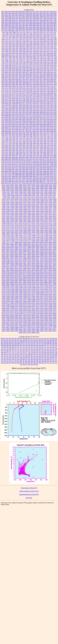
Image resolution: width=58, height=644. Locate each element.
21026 (12, 286)
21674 (29, 293)
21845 (21, 296)
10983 (29, 188)
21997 (42, 300)
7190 (13, 140)
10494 (50, 187)
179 (32, 352)
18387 (33, 247)
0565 (31, 20)
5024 (52, 77)
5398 (6, 109)
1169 (48, 36)
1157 (7, 36)
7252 (10, 142)
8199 (24, 164)
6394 (10, 124)
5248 (24, 100)
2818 (31, 72)
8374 (55, 168)
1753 (10, 58)
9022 (6, 176)
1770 (13, 60)
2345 (34, 69)
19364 (50, 261)
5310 (20, 103)
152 (16, 351)
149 (7, 351)
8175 (20, 162)
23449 (4, 324)
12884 (42, 232)
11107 (9, 197)
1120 (41, 32)
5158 (13, 91)
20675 (21, 282)
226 (45, 356)
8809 (17, 175)
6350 (55, 121)
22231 (46, 303)
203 (40, 354)
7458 (20, 145)
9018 (3, 176)
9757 (20, 183)
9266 (13, 178)
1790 (13, 62)
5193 (20, 95)
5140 (31, 90)
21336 (46, 287)
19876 (8, 268)
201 (34, 354)
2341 (20, 69)
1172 (3, 38)
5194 (24, 95)
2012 (31, 62)
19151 (12, 260)
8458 (38, 171)
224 (40, 356)
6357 (20, 123)
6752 (38, 128)
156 (26, 351)
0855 (38, 27)
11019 (16, 192)
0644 (55, 22)
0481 (52, 18)
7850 (13, 156)
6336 (38, 121)
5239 (48, 98)
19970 (29, 268)
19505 (46, 263)
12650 (42, 220)
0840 (13, 27)
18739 (4, 253)
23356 (16, 322)
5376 (3, 107)
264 (34, 359)
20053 (25, 270)
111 (18, 347)
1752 (6, 58)
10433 (8, 185)
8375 (3, 169)
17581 (42, 239)
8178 (27, 162)
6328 (24, 121)
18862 (29, 254)
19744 (21, 267)
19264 (50, 260)
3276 (34, 74)
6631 (20, 126)
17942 (4, 242)
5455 (27, 112)
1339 (20, 43)
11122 (45, 197)
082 (53, 344)
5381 (17, 107)
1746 (41, 57)
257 (16, 359)
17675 (8, 241)
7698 (17, 154)
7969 (45, 156)
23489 (38, 324)
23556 (25, 326)
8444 (24, 171)
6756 (52, 128)
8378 (6, 169)
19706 (4, 267)
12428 (25, 206)
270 (51, 359)
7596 (34, 149)
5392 (48, 107)
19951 (21, 268)
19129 (54, 258)
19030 (33, 256)
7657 (27, 152)
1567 (17, 50)
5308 (13, 103)
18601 (50, 249)
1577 (52, 50)
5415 (48, 109)
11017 (8, 192)
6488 (48, 124)
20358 (12, 277)
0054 (13, 15)
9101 (38, 176)
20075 (42, 270)
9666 (38, 182)
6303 (45, 119)
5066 (17, 83)
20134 (37, 272)
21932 (46, 298)
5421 (13, 110)
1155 (55, 34)
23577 (33, 326)
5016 (27, 77)
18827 (8, 254)
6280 (6, 119)
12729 (4, 225)
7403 (38, 143)
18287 (21, 246)
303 (26, 363)
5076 (48, 83)
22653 (29, 310)
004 (13, 338)
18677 (29, 251)
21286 (21, 287)
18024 (29, 242)
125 (56, 347)
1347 (45, 43)
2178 (38, 65)
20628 (50, 280)
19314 (16, 261)
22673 (38, 310)
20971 (50, 284)
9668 (41, 182)
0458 (34, 18)
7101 (48, 135)
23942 (12, 331)
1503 (17, 46)
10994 (16, 190)
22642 (25, 310)
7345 (48, 142)
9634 (52, 180)
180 (34, 352)
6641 (52, 126)
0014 (45, 12)
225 (42, 356)
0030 (27, 13)
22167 (54, 301)
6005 (38, 112)
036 (43, 340)
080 (48, 344)
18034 (38, 242)
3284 (6, 76)
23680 (16, 327)
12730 (8, 225)
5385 (27, 107)
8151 (31, 161)
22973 (29, 317)
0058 (27, 15)
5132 (3, 90)
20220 (42, 274)
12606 (21, 215)
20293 (33, 275)
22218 (38, 303)
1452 (48, 44)
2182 (52, 65)
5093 (52, 84)
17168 (46, 234)
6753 (41, 128)
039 (51, 340)
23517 (4, 326)
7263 (38, 142)
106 (5, 347)
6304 (48, 119)
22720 (12, 312)
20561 (33, 279)
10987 (46, 188)
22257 (16, 305)
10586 (16, 188)
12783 (38, 228)
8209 (55, 164)
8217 (27, 166)
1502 (13, 46)
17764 (25, 241)
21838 (8, 296)
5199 (41, 95)
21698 (42, 293)
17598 (46, 239)
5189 (6, 95)
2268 (24, 67)
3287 (17, 76)
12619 (21, 216)
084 (2, 345)
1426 (27, 44)
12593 (8, 215)
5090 (41, 84)
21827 (50, 294)
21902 (29, 298)
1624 (13, 53)
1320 (27, 41)
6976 (20, 133)
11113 (29, 197)
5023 (48, 77)
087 (10, 345)
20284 (29, 275)
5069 (27, 83)
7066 (34, 133)
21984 (29, 300)
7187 (3, 140)
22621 (16, 310)
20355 (8, 277)
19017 (25, 256)
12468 (25, 209)
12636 (38, 218)
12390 (21, 202)
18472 (12, 249)
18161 (46, 244)
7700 (24, 154)
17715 (16, 241)
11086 (42, 194)
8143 (13, 161)
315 (21, 365)
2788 (24, 71)
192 (10, 354)
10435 (16, 185)
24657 (25, 333)
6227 (27, 117)
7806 (45, 154)
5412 (38, 109)
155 (24, 351)
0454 (20, 18)
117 (34, 347)
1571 (31, 50)
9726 (48, 182)
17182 (55, 234)
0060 (34, 15)
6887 (55, 130)
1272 (13, 39)
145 (53, 349)
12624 (42, 216)
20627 (46, 280)
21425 (25, 289)
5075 (45, 83)
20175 (25, 274)
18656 (21, 251)
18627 (4, 251)
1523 (20, 48)
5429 (34, 110)
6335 (34, 121)
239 (24, 358)
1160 (17, 36)
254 (7, 359)
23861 (38, 329)
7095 (41, 135)
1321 (31, 41)
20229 (50, 274)
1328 (52, 41)
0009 (27, 12)
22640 (21, 310)
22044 (50, 300)
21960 (8, 300)
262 (29, 359)
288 (43, 361)
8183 (41, 162)
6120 (38, 116)
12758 (29, 227)
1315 (13, 41)
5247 (20, 100)
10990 (4, 190)
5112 (52, 86)
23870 (46, 329)
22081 (21, 301)
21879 (55, 296)
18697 (38, 251)
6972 (13, 133)
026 (16, 340)
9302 (52, 178)
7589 (20, 149)
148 (5, 351)
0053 (10, 15)
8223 (34, 166)
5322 (55, 103)
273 (2, 361)
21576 (8, 293)
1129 (17, 34)
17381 (12, 237)
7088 (27, 135)
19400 (8, 263)
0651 (20, 24)
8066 (45, 157)
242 (32, 358)
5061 (55, 81)
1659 (52, 53)
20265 (12, 275)
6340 (52, 121)
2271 (34, 67)
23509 (50, 324)
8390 (31, 169)
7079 (55, 133)
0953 (55, 29)
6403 (27, 124)
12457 (50, 208)
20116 (25, 272)
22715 (8, 312)
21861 (33, 296)
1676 (27, 55)
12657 (16, 221)
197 (24, 354)
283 (29, 361)
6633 (27, 126)
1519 (6, 48)
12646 (25, 220)
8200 (27, 164)
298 (13, 363)
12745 (42, 225)
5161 (24, 91)
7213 (27, 140)
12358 (12, 199)
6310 (13, 121)
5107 (38, 86)
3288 (20, 76)
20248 (8, 275)
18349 (8, 247)
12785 (46, 228)
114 (26, 347)
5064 (10, 83)
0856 (41, 27)
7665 (41, 152)
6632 (24, 126)
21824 (46, 294)
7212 (24, 140)
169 (5, 352)
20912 (16, 284)
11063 (54, 192)
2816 (24, 72)
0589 (13, 22)
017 (48, 338)
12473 (38, 209)
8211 (6, 166)
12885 (46, 232)
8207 (48, 164)
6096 (55, 114)
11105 (54, 195)
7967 (41, 156)
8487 (34, 173)
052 (29, 342)
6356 (17, 123)
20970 (46, 284)
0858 (48, 27)
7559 (27, 147)
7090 (34, 135)
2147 (48, 62)
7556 (17, 147)
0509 (10, 20)
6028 (34, 114)
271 (53, 359)
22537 (29, 308)
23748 (37, 327)
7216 (38, 140)
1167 (41, 36)
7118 (10, 136)
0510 (13, 20)
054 (34, 342)
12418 (50, 204)
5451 (17, 112)
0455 (24, 18)
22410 (16, 306)
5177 (24, 93)
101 (48, 345)
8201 (31, 164)
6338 (45, 121)
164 (48, 351)
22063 (8, 301)
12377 (29, 201)
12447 (8, 208)
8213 (13, 166)
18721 (46, 251)
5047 (13, 81)
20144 (4, 274)
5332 (34, 105)
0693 (48, 24)
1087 (45, 31)
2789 (27, 71)
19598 (16, 265)
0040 (52, 13)
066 (10, 344)
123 (50, 347)
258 (18, 359)
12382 (50, 201)
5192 (17, 95)
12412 (29, 204)
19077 (21, 258)
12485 (29, 211)
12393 (25, 202)
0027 (17, 13)
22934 (50, 315)
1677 (31, 55)
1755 (17, 58)
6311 (17, 121)
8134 (55, 159)
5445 (52, 110)
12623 (38, 216)
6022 (13, 114)
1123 (51, 32)
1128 (14, 34)
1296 (55, 39)
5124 (34, 88)
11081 (25, 194)
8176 (24, 162)
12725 (46, 223)
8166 (55, 161)
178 (29, 352)
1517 (55, 46)
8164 (48, 161)
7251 (6, 142)
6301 (38, 119)
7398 (31, 143)
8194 (10, 164)
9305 (6, 180)
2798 (55, 71)
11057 (42, 192)
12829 (12, 232)
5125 (38, 88)
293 (56, 361)
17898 (46, 241)
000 (2, 338)
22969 (16, 317)
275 (7, 361)
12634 (29, 218)
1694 (27, 57)
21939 (50, 298)
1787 (3, 62)
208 (53, 354)
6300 (34, 119)
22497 (8, 308)
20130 (29, 272)
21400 (16, 289)
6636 (34, 126)
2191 (17, 67)
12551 (33, 213)
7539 (45, 145)
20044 (20, 270)
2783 (6, 71)
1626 (20, 53)
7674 (3, 154)
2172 (20, 65)
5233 (27, 98)
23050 (12, 319)
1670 (10, 55)
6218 (55, 116)
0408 (41, 17)
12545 (21, 213)
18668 (25, 251)
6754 (45, 128)
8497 (41, 173)
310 (45, 363)
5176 (20, 93)
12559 (46, 213)
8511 (3, 175)
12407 (8, 204)
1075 (24, 31)
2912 (3, 74)
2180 (45, 65)
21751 (55, 293)
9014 (52, 175)
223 (37, 356)
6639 (45, 126)
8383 (20, 169)
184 (45, 352)
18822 (4, 254)
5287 (24, 102)
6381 (45, 123)
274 (5, 361)
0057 (24, 15)
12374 (21, 201)
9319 (31, 180)
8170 (6, 162)
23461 (16, 324)
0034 (41, 13)
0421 (55, 17)
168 (2, 352)
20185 (29, 274)
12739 (25, 225)
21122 (33, 286)
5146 (52, 90)
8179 (31, 162)
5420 (10, 110)
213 (10, 356)
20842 (4, 284)
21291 (25, 287)
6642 (55, 126)
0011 (34, 12)
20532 (12, 279)
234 (10, 358)
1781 (38, 60)
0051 (3, 15)
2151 (6, 64)
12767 (38, 227)
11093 (8, 195)
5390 (41, 107)
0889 (41, 29)
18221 (4, 246)
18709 (42, 251)
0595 (31, 22)
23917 (55, 329)
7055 (27, 133)
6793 (6, 130)
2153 (13, 64)
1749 (52, 57)
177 (26, 352)
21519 (38, 291)
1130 (20, 34)
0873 (55, 27)
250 (53, 358)
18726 (50, 251)
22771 (25, 313)
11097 (21, 195)
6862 (17, 130)
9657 (24, 182)
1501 (10, 46)
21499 (25, 291)
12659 (25, 221)
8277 (17, 168)
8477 (10, 173)
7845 (6, 156)
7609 (17, 150)
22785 (33, 313)
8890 (27, 175)
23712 (25, 327)
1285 (52, 39)
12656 (12, 221)
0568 (41, 20)
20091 (54, 270)
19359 (46, 261)
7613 (31, 150)
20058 (33, 270)
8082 (3, 159)
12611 (42, 215)
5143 (41, 90)
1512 (38, 46)
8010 (10, 157)
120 (42, 347)
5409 (27, 109)
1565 (10, 50)
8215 (20, 166)
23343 (12, 322)
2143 (34, 62)
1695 (31, 57)
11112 (25, 197)
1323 (38, 41)
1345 (38, 43)
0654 (27, 24)
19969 (25, 268)
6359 (27, 123)
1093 (10, 32)
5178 (27, 93)
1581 (10, 51)
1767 (3, 60)
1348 (48, 43)
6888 (3, 131)
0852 (27, 27)
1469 (55, 44)
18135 (42, 244)
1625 (17, 53)
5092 (48, 84)
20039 (8, 270)
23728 (29, 327)
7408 (45, 143)
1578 (55, 50)
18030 (33, 242)
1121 (44, 32)
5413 (41, 109)
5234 (31, 98)
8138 (3, 161)
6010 (45, 112)
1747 (45, 57)
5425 (27, 110)
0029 (24, 13)
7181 (38, 138)
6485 (41, 124)
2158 (31, 64)
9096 (31, 176)
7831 (52, 154)
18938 (4, 256)
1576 (48, 50)
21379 (8, 289)
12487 (33, 211)
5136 (17, 90)
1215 (48, 38)
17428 (33, 237)
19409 (16, 263)
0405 (31, 17)
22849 (16, 315)
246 (43, 358)
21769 (8, 294)
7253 (13, 142)
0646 (6, 24)
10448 (42, 185)
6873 (24, 130)
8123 (34, 159)
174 (18, 352)
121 (45, 347)
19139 (4, 260)
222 (34, 356)
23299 (50, 320)
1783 (45, 60)
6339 (48, 121)
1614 (38, 51)
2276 (52, 67)
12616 (8, 216)
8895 (31, 175)
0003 (10, 12)
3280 (48, 74)
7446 (17, 145)
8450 (31, 171)
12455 (42, 208)
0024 (10, 13)
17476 (8, 239)
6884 (48, 130)
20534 (16, 279)
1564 (6, 50)
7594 (27, 149)
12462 (16, 209)
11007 (46, 190)
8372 (52, 168)
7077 (48, 133)
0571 (52, 20)
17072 (21, 234)
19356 (42, 261)
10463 (16, 187)
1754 (13, 58)
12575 (55, 213)
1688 (10, 57)
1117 (31, 32)
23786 (4, 329)
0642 (48, 22)
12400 (42, 202)
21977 (25, 300)
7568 (41, 147)
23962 (29, 331)
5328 (20, 105)
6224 (17, 117)
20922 (25, 284)
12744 (38, 225)
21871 (42, 296)
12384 (4, 202)
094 (29, 345)
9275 (20, 178)
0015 (48, 12)
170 (7, 352)
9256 (52, 176)
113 (24, 347)
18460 (4, 249)
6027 (31, 114)
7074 (45, 133)
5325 (10, 105)
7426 (6, 145)
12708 (4, 223)
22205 (25, 303)
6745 (13, 128)
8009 (6, 157)
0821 (13, 25)
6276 (48, 117)
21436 (33, 289)
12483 (21, 211)
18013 (21, 242)
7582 (6, 149)
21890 (16, 298)
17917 (50, 241)
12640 (55, 218)
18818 (46, 253)
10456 (55, 185)
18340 (4, 247)
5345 (52, 105)
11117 (33, 197)
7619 (45, 150)
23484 (33, 324)
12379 (38, 201)
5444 (48, 110)
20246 (4, 275)
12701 (46, 221)
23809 (16, 329)
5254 (41, 100)
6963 (55, 131)
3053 (24, 74)
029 (24, 340)
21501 (29, 291)
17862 (38, 241)
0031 (31, 13)
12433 (42, 206)
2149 (55, 62)
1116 (27, 32)
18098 (25, 244)
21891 (21, 298)
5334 (41, 105)
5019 (38, 77)
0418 (45, 17)
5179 (31, 93)
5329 (24, 105)
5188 (3, 95)
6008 (41, 112)
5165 (38, 91)
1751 (3, 58)
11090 (50, 194)
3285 (10, 76)
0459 (38, 18)
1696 (34, 57)
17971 (8, 242)
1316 (17, 41)
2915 (13, 74)
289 (45, 361)
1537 (48, 48)
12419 (54, 204)
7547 (55, 145)
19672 (50, 265)
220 (29, 356)
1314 (10, 41)
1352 (6, 44)
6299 (31, 119)
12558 (42, 213)
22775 (29, 313)
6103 (20, 116)
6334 (31, 121)
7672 (55, 152)
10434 (12, 185)
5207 (52, 95)
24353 (46, 331)
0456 (27, 18)
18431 (50, 247)
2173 (24, 65)
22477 (46, 306)
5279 (55, 100)
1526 (31, 48)
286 (37, 361)
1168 (44, 36)
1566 (13, 50)
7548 (3, 147)
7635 (3, 152)
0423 (6, 18)
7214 (31, 140)
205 (45, 354)
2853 (45, 72)
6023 (17, 114)
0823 (20, 25)
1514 (45, 46)
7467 (24, 145)
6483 (34, 124)
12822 (38, 230)
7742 (31, 154)
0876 (10, 29)
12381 (46, 201)
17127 (33, 234)
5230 (17, 98)
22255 (12, 305)
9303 (55, 178)
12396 (33, 202)
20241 (55, 274)
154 (21, 351)
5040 (52, 79)
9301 (48, 178)
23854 (33, 329)
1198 (20, 38)
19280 (54, 260)
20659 (12, 282)
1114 (21, 32)
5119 (17, 88)
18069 (4, 244)
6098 (7, 116)
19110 (42, 258)
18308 (38, 246)
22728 (29, 312)
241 (29, 358)
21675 (33, 293)
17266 (16, 235)
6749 (27, 128)
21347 (50, 287)
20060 (37, 270)
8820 (20, 175)
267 (43, 359)
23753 (46, 327)
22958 (12, 317)
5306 (6, 103)
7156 (55, 136)
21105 (25, 286)
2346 (38, 69)
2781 (55, 69)
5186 (52, 93)
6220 (6, 117)
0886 (31, 29)
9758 (23, 183)
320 (34, 365)
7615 (38, 150)
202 (37, 354)
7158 (6, 138)
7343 (45, 142)
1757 (24, 58)
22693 (50, 310)
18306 (33, 246)
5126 (41, 88)
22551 (33, 308)
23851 (25, 329)
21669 (25, 293)
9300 (45, 178)
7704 (27, 154)
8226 (38, 166)
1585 (24, 51)
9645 (6, 182)
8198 (20, 164)
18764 (21, 253)
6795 (13, 130)
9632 (48, 180)
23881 (50, 329)
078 (43, 344)
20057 (29, 270)
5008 (55, 76)
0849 (20, 27)
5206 (48, 95)
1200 (27, 38)
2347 (41, 69)
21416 (21, 289)
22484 (50, 306)
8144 (17, 161)
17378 (8, 237)
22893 (33, 315)
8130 (52, 159)
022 (5, 340)
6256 (41, 117)
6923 (45, 131)
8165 (52, 161)
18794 (33, 253)
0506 (55, 18)
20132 (33, 272)
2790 (31, 71)
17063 (16, 234)
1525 (27, 48)
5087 (31, 84)
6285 (24, 119)
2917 (20, 74)
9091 (17, 176)
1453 (52, 44)
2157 (27, 64)
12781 (29, 228)
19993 (42, 268)
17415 (25, 237)
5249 (27, 100)
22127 (42, 301)
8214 (17, 166)
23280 (42, 320)
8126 (41, 159)
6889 (6, 131)
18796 (38, 253)
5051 (27, 81)
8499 (48, 173)
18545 (25, 249)
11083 (29, 194)
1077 (31, 31)
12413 (33, 204)
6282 (13, 119)
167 (56, 351)
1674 (24, 55)
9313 (20, 180)
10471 (29, 187)
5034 (31, 79)
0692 (45, 24)
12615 (4, 216)
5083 (17, 84)
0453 (17, 18)
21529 (46, 291)
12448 (12, 208)
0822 (17, 25)
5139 (27, 90)
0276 (20, 17)
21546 (55, 291)
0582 (3, 22)
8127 (45, 159)
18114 (37, 244)
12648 (33, 220)
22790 (38, 313)
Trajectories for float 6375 (29, 488)
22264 (21, 305)
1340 (24, 43)
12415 (37, 204)
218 (24, 356)
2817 (27, 72)
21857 (29, 296)
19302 (12, 261)
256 (13, 359)
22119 (37, 301)
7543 (48, 145)
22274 (29, 305)
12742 (33, 225)
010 (29, 338)
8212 (10, 166)
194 (16, 354)
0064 (48, 15)
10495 (55, 187)
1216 (51, 38)
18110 (33, 244)
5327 (17, 105)
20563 (38, 279)
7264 (41, 142)
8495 (38, 173)
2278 (3, 69)
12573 (50, 213)
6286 (27, 119)
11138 (54, 197)
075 (34, 344)
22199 (21, 303)
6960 (52, 131)
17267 (21, 235)
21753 (4, 294)
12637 (42, 218)
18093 (16, 244)
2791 (34, 71)
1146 (24, 34)
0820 (10, 25)
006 (18, 338)
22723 (16, 312)
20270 (16, 275)
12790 (8, 230)
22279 (38, 305)
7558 (24, 147)
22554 (38, 308)
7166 (27, 138)
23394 (33, 322)
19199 (33, 260)
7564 (34, 147)
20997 (8, 286)
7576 (55, 147)
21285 (16, 287)
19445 (38, 263)
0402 (24, 17)
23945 (16, 331)
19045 (38, 256)
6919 (31, 131)
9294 (38, 178)
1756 (20, 58)
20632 (55, 280)
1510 (31, 46)
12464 (21, 209)
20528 (8, 279)
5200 (45, 95)
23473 (21, 324)
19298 (8, 261)
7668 (48, 152)
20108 (12, 272)
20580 (55, 279)
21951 (4, 300)
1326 (45, 41)
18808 (42, 253)
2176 (34, 65)
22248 (8, 305)
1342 (31, 43)
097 (37, 345)
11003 (42, 190)
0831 (41, 25)
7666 (45, 152)
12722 (33, 223)
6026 (27, 114)
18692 (33, 251)
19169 (16, 260)
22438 (21, 306)
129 (10, 349)
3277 (38, 74)
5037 (41, 79)
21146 (46, 286)
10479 (33, 187)
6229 (34, 117)
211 (5, 356)
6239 (38, 117)
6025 (24, 114)
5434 (41, 110)
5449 (10, 112)
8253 (6, 168)
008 (24, 338)
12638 (46, 218)
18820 (50, 253)
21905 (33, 298)
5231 (20, 98)
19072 (12, 258)
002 (7, 338)
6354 (10, 123)
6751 (34, 128)
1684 (52, 55)
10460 (8, 187)
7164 (20, 138)
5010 (6, 77)
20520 (50, 277)
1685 (55, 55)
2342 (24, 69)
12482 (16, 211)
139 (37, 349)
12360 (16, 199)
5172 (6, 93)
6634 (31, 126)
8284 (27, 168)
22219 (42, 303)
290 (48, 361)
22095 (29, 301)
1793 (20, 62)
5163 (31, 91)
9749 (3, 183)
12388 (16, 202)
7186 (55, 138)
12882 (33, 232)
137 (32, 349)
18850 (16, 254)
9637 (55, 180)
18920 (50, 254)
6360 (31, 123)
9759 (27, 183)
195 (18, 354)
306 (34, 363)
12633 (25, 218)
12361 (21, 199)
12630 (12, 218)
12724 (42, 223)
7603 (55, 149)
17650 (4, 241)
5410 (31, 109)
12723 (37, 223)
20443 (29, 277)
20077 (46, 270)
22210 (29, 303)
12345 (4, 199)
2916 (17, 74)
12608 (29, 215)
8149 (27, 161)
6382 (48, 123)
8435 (17, 171)
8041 (27, 157)
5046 (10, 81)
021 (2, 340)
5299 (38, 102)
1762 (41, 58)
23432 (50, 322)
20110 (21, 272)
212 (7, 356)
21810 (29, 294)
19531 (55, 263)
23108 (8, 320)
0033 (38, 13)
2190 (13, 67)
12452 (29, 208)
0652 (24, 24)
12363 (29, 199)
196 (21, 354)
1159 (14, 36)
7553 (13, 147)
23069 (29, 319)
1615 (41, 51)
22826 (55, 313)
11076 (21, 194)
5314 (27, 103)
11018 (12, 192)
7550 (6, 147)
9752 (10, 183)
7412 (48, 143)
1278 (34, 39)
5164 (34, 91)
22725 (25, 312)
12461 (12, 209)
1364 (13, 44)
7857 (17, 156)
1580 (6, 51)
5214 (20, 97)
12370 (4, 201)
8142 (10, 161)
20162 (16, 274)
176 (24, 352)
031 (29, 340)
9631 (45, 180)
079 (45, 344)
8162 (41, 161)
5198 (38, 95)
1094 (14, 32)
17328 (46, 235)
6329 (27, 121)
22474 (42, 306)
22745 (50, 312)
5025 (55, 77)
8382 (17, 169)
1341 (27, 43)
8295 (31, 168)
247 (45, 358)
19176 (21, 260)
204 (43, 354)
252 (2, 359)
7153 (45, 136)
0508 (6, 20)
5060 (52, 81)
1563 (3, 50)
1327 (48, 41)
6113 (24, 116)
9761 (30, 183)
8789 (10, 175)
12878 (16, 232)
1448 (34, 44)
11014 (4, 192)
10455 (50, 185)
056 (40, 342)
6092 (41, 114)
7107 (3, 136)
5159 (17, 91)
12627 (55, 216)
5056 (41, 81)
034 (37, 340)
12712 (16, 223)
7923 (27, 156)
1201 (30, 38)
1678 (34, 55)
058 (45, 342)
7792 (41, 154)
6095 (52, 114)
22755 (8, 313)
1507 (24, 46)
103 (53, 345)
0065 (52, 15)
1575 (45, 50)
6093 (45, 114)
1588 (34, 51)
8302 (34, 168)
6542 (3, 126)
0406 (34, 17)
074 (32, 344)
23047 (4, 319)
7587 (17, 149)
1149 (34, 34)
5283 (13, 102)
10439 (29, 185)
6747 (20, 128)
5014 (20, 77)
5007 (52, 76)
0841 (17, 27)
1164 (31, 36)
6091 (38, 114)
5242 (3, 100)
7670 (52, 152)
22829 (4, 315)
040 (53, 340)
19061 (46, 256)
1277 (31, 39)
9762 (34, 183)
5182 (41, 93)
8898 (38, 175)
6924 (48, 131)
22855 (21, 315)
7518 (38, 145)
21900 (25, 298)
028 (21, 340)
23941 (8, 331)
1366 (20, 44)
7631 (55, 150)
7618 (41, 150)
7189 (10, 140)
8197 (17, 164)
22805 (46, 313)
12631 (16, 218)
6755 (48, 128)
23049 (8, 319)
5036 (38, 79)
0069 (10, 17)
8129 (48, 159)
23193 (33, 320)
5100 (14, 86)
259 (21, 359)
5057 (45, 81)
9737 (52, 182)
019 (53, 338)
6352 (3, 123)
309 (43, 363)
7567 (38, 147)
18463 (8, 249)
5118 (13, 88)
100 (45, 345)
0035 (45, 13)
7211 (20, 140)
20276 (25, 275)
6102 (17, 116)
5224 (52, 97)
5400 (13, 109)
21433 (29, 289)
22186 (16, 303)
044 (7, 342)
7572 (48, 147)
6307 (3, 121)
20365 (16, 277)
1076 (27, 31)
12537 (55, 211)
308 (40, 363)
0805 (55, 24)
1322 (34, 41)
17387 (16, 237)
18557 (33, 249)
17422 (29, 237)
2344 (31, 69)
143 (48, 349)
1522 (17, 48)
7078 (52, 133)
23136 (16, 320)
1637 (45, 53)
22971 (21, 317)
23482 (29, 324)
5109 (45, 86)
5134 (10, 90)
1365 (17, 44)
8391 (34, 169)
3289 (24, 76)
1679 (38, 55)
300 (18, 363)
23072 (38, 319)
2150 (3, 64)
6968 (6, 133)
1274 (20, 39)
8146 (24, 161)
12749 (55, 225)
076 (37, 344)
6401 (24, 124)
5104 (27, 86)
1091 (3, 32)
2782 (3, 71)
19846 (50, 267)
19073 (16, 258)
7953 (34, 156)
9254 (48, 176)
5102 (20, 86)
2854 (48, 72)
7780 (34, 154)
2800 (6, 72)
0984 (10, 31)
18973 (8, 256)
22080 (16, 301)
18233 (8, 246)
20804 (46, 282)
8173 (13, 162)
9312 (17, 180)
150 (10, 351)
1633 (34, 53)
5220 (38, 97)
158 (32, 351)
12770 (50, 227)
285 (34, 361)
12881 (29, 232)
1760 (34, 58)
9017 (55, 175)
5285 (20, 102)
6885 (52, 130)
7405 (41, 143)
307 (37, 363)
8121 (31, 159)
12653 (55, 220)
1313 (6, 41)
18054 (46, 242)
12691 (33, 221)
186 (51, 352)
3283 (3, 76)
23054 (16, 319)
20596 (12, 280)
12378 (33, 201)
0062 (41, 15)
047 (16, 342)
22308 (50, 305)
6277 (52, 117)
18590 (42, 249)
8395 (48, 169)
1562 (55, 48)
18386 (29, 247)
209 (56, 354)
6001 (31, 112)
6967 (3, 133)
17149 (38, 234)
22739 (38, 312)
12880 (25, 232)
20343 (55, 275)
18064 (50, 242)
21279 (12, 287)
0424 (10, 18)
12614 (54, 215)
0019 (3, 13)
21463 (46, 289)
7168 (34, 138)
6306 (55, 119)
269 (48, 359)
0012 (38, 12)
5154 (55, 90)
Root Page (29, 498)
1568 (20, 50)
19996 (46, 268)
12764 (33, 227)
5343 (48, 105)
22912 (38, 315)
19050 (42, 256)
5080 (6, 84)
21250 (4, 287)
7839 (3, 156)
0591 (17, 22)
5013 (17, 77)
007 (21, 338)
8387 (27, 169)
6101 (14, 116)
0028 (20, 13)
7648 (17, 152)
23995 (42, 331)
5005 (45, 76)
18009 (16, 242)
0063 (45, 15)
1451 (45, 44)
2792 (38, 71)
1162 (24, 36)
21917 (42, 298)
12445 (55, 206)
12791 (12, 230)
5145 (48, 90)
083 (56, 344)
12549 (25, 213)
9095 (27, 176)
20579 (50, 279)
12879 (21, 232)
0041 (55, 13)
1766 (55, 58)
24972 (38, 333)
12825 (50, 230)
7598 (41, 149)
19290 (4, 261)
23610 (4, 327)
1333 (55, 41)
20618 (29, 280)
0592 (20, 22)
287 (40, 361)
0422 (3, 18)
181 (37, 352)
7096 (45, 135)
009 (26, 338)
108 (10, 347)
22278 (33, 305)
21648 (12, 293)
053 (32, 342)
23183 (25, 320)
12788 (4, 230)
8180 (34, 162)
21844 (16, 296)
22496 (4, 308)
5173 (10, 93)
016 (45, 338)
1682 (45, 55)
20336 (50, 275)
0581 (55, 20)
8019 (13, 157)
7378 (10, 143)
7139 (20, 136)
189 (2, 354)
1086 (41, 31)
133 (21, 349)
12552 (38, 213)
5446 (55, 110)
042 (2, 342)
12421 (8, 206)
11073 (12, 194)
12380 (42, 201)
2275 (48, 67)
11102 (42, 195)
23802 (8, 329)
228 (51, 356)
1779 (31, 60)
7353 (3, 143)
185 (48, 352)
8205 (41, 164)
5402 (20, 109)
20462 (33, 277)
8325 (38, 168)
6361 (34, 123)
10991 (8, 190)
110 (16, 347)
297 (10, 363)
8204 (38, 164)
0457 (31, 18)
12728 (54, 223)
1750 (55, 57)
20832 (50, 282)
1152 (44, 34)
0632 (34, 22)
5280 (3, 102)
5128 (48, 88)
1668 (3, 55)
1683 (48, 55)
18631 (8, 251)
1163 (27, 36)
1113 (17, 32)
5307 (10, 103)
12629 (8, 218)
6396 (13, 124)
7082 (10, 135)
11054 (33, 192)
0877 (13, 29)
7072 (41, 133)
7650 (20, 152)
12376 (25, 201)
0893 (45, 29)
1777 (24, 60)
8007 (3, 157)
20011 (4, 270)
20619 (33, 280)
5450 (13, 112)
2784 (10, 71)
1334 (3, 43)
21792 (16, 294)
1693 (24, 57)
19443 (33, 263)
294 (2, 363)
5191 (13, 95)
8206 (45, 164)
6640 (48, 126)
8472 (55, 171)
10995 (21, 190)
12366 (42, 199)
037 (45, 340)
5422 (17, 110)
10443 (38, 185)
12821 (33, 230)
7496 (31, 145)
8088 (13, 159)
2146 (45, 62)
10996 (25, 190)
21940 (55, 298)
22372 (4, 306)
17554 (38, 239)
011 (32, 338)
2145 (41, 62)
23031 (50, 317)
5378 (10, 107)
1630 (24, 53)
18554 (29, 249)
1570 (27, 50)
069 (18, 344)
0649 (13, 24)
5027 (6, 79)
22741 (42, 312)
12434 (46, 206)
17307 (29, 235)
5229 (13, 98)
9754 (13, 183)
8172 (10, 162)
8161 (38, 161)
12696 (38, 221)
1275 (24, 39)
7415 (52, 143)
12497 (50, 211)
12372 (12, 201)
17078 (25, 234)
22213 (33, 303)
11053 (29, 192)
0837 (6, 27)
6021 (10, 114)
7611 (24, 150)
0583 (6, 22)
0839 (10, 27)
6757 (55, 128)
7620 (48, 150)
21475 (55, 289)
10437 (25, 185)
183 (43, 352)
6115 (27, 116)
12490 (38, 211)
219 (26, 356)
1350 (55, 43)
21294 (29, 287)
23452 (8, 324)
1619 (55, 51)
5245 (13, 100)
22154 (50, 301)
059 (48, 342)
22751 (55, 312)
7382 (17, 143)
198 (26, 354)
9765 (44, 183)
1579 (3, 51)
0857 (45, 27)
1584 (20, 51)
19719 (12, 267)
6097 (3, 116)
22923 (46, 315)
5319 (45, 103)
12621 (29, 216)
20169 (21, 274)
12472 (33, 209)
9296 (41, 178)
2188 (6, 67)
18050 (42, 242)
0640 (41, 22)
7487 (27, 145)
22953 (4, 317)
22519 (21, 308)
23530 (12, 326)
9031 (10, 176)
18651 (16, 251)
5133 (6, 90)
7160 (13, 138)
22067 (12, 301)
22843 (12, 315)
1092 (7, 32)
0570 (48, 20)
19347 (38, 261)
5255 (45, 100)
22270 (25, 305)
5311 (24, 103)
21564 (4, 293)
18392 (38, 247)
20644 (8, 282)
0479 (48, 18)
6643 (3, 128)
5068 (24, 83)
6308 (6, 121)
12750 (4, 227)
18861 (25, 254)
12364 (33, 199)
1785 (52, 60)
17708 (12, 241)
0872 (52, 27)
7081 (6, 135)
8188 (52, 162)
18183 (54, 244)
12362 (25, 199)
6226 (24, 117)
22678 (42, 310)
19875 (4, 268)
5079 (3, 84)
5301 (45, 102)
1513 (41, 46)
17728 (21, 241)
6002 (34, 112)
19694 (55, 265)
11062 (50, 192)
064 (5, 344)
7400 (34, 143)
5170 (55, 91)
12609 (33, 215)
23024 (46, 317)
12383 (55, 201)
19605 (25, 265)
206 (48, 354)
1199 (24, 38)
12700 (42, 221)
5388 (34, 107)
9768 (51, 183)
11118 (37, 197)
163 (45, 351)
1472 (3, 46)
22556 (46, 308)
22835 (8, 315)
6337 (41, 121)
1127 (10, 34)
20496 (46, 277)
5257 (48, 100)
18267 (16, 246)
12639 (50, 218)
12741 (29, 225)
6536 (52, 124)
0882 (27, 29)
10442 (33, 185)
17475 (4, 239)
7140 (24, 136)
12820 (29, 230)
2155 (20, 64)
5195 (27, 95)
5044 (3, 81)
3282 (55, 74)
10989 (55, 188)
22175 (8, 303)
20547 (25, 279)
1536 (45, 48)
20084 (50, 270)
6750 (31, 128)
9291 (31, 178)
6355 (13, 123)
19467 (42, 263)
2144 (38, 62)
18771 (25, 253)
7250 (3, 142)
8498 (45, 173)
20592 (8, 280)
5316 (34, 103)
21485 (8, 291)
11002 (38, 190)
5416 (52, 109)
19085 (25, 258)
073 (29, 344)
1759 (31, 58)
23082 (46, 319)
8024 (17, 157)
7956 (38, 156)
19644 (46, 265)
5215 (24, 97)
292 (53, 361)
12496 (46, 211)
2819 (34, 72)
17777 (29, 241)
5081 (10, 84)
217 (21, 356)
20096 (4, 272)
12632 (21, 218)
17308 (33, 235)
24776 (29, 333)
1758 (27, 58)
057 (43, 342)
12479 (4, 211)
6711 (10, 128)
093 (26, 345)
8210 (3, 166)
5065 (13, 83)
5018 (34, 77)
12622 (33, 216)
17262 (12, 235)
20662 (16, 282)
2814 (17, 72)
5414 (45, 109)
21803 (21, 294)
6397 (17, 124)
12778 (16, 228)
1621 (3, 53)
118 (37, 347)
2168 (6, 65)
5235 (34, 98)
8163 (45, 161)
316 (24, 365)
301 (21, 363)
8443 (20, 171)
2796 (48, 71)
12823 (42, 230)
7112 (6, 136)
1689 (13, 57)
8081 (55, 157)
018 (51, 338)
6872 (20, 130)
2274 (45, 67)
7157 (3, 138)
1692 (20, 57)
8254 (10, 168)
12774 (4, 228)
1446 (31, 44)
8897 (34, 175)
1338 (17, 43)
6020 (6, 114)
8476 (6, 173)
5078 (55, 83)
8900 (45, 175)
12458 (55, 208)
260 (24, 359)
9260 (3, 178)
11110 (17, 197)
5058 (48, 81)
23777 (50, 327)
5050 (24, 81)
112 (21, 347)
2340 (17, 69)
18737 (55, 251)
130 (13, 349)
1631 (27, 53)
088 (13, 345)
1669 (6, 55)
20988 (55, 284)
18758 (12, 253)
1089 (52, 31)
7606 (10, 150)
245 (40, 358)
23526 (8, 326)
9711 (45, 182)
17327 (42, 235)
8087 (10, 159)
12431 (38, 206)
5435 (45, 110)
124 (53, 347)
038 (48, 340)
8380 (10, 169)
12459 (4, 209)
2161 (38, 64)
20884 (12, 284)
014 (40, 338)
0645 (3, 24)
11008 (50, 190)
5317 (38, 103)
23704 (20, 327)
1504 (20, 46)
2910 (52, 72)
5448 (6, 112)
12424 (16, 206)
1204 (41, 38)
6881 (38, 130)
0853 (31, 27)
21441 (38, 289)
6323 (20, 121)
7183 (45, 138)
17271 (25, 235)
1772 (17, 60)
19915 (16, 268)
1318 (24, 41)
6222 (10, 117)
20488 (38, 277)
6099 (10, 116)
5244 (10, 100)
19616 (33, 265)
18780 (29, 253)
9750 (6, 183)
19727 (16, 267)
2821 (41, 72)
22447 (33, 306)
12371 (8, 201)
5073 (38, 83)
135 (26, 349)
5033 (27, 79)
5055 (38, 81)
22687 (46, 310)
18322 (50, 246)
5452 (20, 112)
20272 (21, 275)
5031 (20, 79)
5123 (31, 88)
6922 (41, 131)
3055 (31, 74)
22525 (25, 308)
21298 (33, 287)
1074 (20, 31)
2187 (3, 67)
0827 (27, 25)
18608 (55, 249)
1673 (20, 55)
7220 (45, 140)
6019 (3, 114)
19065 (55, 256)
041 (56, 340)
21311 (42, 287)
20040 (12, 270)
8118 (27, 159)
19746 (25, 267)
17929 (55, 241)
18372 (21, 247)
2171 (17, 65)
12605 (16, 215)
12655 (8, 221)
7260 (27, 142)
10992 (12, 190)
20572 (42, 279)
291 (51, 361)
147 (2, 351)
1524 (24, 48)
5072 (34, 83)
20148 (8, 274)
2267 (20, 67)
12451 (25, 208)
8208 (52, 164)
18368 (16, 247)
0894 (48, 29)
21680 (38, 293)
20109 (16, 272)
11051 (25, 192)
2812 (10, 72)
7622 (52, 150)
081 (51, 344)
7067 (38, 133)
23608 (55, 326)
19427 (25, 263)
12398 (38, 202)
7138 (17, 136)
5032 (24, 79)
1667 (55, 53)
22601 (8, 310)
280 (21, 361)
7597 (38, 149)
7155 (52, 136)
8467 (48, 171)
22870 (25, 315)
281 (24, 361)
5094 (55, 84)
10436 (21, 185)
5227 (6, 98)
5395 (52, 107)
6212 (51, 116)
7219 (41, 140)
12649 (38, 220)
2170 (13, 65)
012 (34, 338)
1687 (6, 57)
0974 (3, 31)
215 (15, 356)
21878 (50, 296)
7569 (45, 147)
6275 (45, 117)
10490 (46, 187)
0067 (3, 17)
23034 (55, 317)
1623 (10, 53)
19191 (29, 260)
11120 (41, 197)
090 (18, 345)
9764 (41, 183)
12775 (8, 228)
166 (53, 351)
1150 (37, 34)
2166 (55, 64)
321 (37, 365)
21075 (21, 286)
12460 (8, 209)
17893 (42, 241)
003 (10, 338)
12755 (21, 227)
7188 (6, 140)
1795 (24, 62)
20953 (38, 284)
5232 (24, 98)
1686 (3, 57)
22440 (25, 306)
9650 (13, 182)
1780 (34, 60)
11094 (12, 195)
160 (37, 351)
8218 (31, 166)
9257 (55, 176)
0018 (55, 12)
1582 (13, 51)
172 (13, 352)
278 (16, 361)
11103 (46, 195)
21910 (38, 298)
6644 (6, 128)
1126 (7, 34)
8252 (3, 168)
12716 (25, 223)
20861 (8, 284)
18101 (29, 244)
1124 (54, 32)
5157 (10, 91)
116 (32, 347)
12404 (55, 202)
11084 (33, 194)
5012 (13, 77)
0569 (45, 20)
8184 (45, 162)
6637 (38, 126)
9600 (34, 180)
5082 (13, 84)
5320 (48, 103)
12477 (50, 209)
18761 (16, 253)
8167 (3, 162)
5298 (34, 102)
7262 (34, 142)
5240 (52, 98)
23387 (29, 322)
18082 (12, 244)
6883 (45, 130)
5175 (17, 93)
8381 (13, 169)
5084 (20, 84)
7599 (45, 149)
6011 (48, 112)
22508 (12, 308)
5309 (17, 103)
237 (18, 358)
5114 (3, 88)
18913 (46, 254)
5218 (34, 97)
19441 (29, 263)
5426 (31, 110)
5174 (13, 93)
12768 (42, 227)
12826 (55, 230)
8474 (3, 173)
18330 (55, 246)
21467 (50, 289)
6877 (31, 130)
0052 (6, 15)
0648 (10, 24)
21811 (33, 294)
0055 (17, 15)
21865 (38, 296)
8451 (34, 171)
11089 (46, 194)
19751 (29, 267)
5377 (6, 107)
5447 (3, 112)
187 (53, 352)
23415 (46, 322)
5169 (52, 91)
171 (10, 352)
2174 (27, 65)
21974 (21, 300)
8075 (52, 157)
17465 (50, 237)
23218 (38, 320)
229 (53, 356)
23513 (55, 324)
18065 (55, 242)
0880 (20, 29)
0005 (17, 12)
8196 (13, 164)
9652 (17, 182)
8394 (45, 169)
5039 (48, 79)
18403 (42, 247)
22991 (42, 317)
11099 (29, 195)
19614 (29, 265)
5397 (3, 109)
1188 (13, 38)
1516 (52, 46)
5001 (31, 76)
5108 (41, 86)
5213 (17, 97)
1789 (10, 62)
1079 (38, 31)
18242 (12, 246)
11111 (21, 197)
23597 (46, 326)
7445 (13, 145)
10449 (46, 185)
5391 (45, 107)
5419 (6, 110)
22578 (55, 308)
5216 (27, 97)
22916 (42, 315)
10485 (38, 187)
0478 (45, 18)
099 (43, 345)
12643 (12, 220)
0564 (27, 20)
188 (56, 352)
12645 (21, 220)
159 (34, 351)
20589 (4, 280)
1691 (17, 57)
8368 (45, 168)
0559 (24, 20)
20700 (29, 282)
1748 (48, 57)
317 (26, 365)
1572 (34, 50)
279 (18, 361)
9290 (27, 178)
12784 (42, 228)
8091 (17, 159)
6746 (17, 128)
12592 (4, 215)
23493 (42, 324)
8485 (27, 173)
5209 (3, 97)
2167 (3, 65)
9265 (10, 178)
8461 (41, 171)
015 (42, 338)
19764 (33, 267)
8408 (6, 171)
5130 (51, 88)
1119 (37, 32)
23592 (38, 326)
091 (21, 345)
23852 (29, 329)
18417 (46, 247)
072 (26, 344)
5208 (55, 95)
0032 (34, 13)
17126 (29, 234)
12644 (16, 220)
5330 (27, 105)
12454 (38, 208)
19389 (4, 263)
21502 (33, 291)
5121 (24, 88)
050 (24, 342)
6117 (31, 116)
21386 (12, 289)
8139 (6, 161)
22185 (12, 303)
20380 (25, 277)
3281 (52, 74)
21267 (8, 287)
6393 (6, 124)
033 (34, 340)
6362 (38, 123)
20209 (38, 274)
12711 (12, 223)
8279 (20, 168)
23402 (38, 322)
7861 (20, 156)
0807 (3, 25)
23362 (21, 322)
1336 (10, 43)
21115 (29, 286)
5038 (45, 79)
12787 (55, 228)
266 (40, 359)
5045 (6, 81)
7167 (31, 138)
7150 (34, 136)
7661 (34, 152)
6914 (13, 131)
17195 (4, 235)
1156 (3, 36)
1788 (6, 62)
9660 (31, 182)
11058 (46, 192)
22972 (25, 317)
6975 (17, 133)
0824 (24, 25)
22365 (55, 305)
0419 (48, 17)
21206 (50, 286)
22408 (12, 306)
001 (5, 338)
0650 (17, 24)
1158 (10, 36)
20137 (50, 272)
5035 (34, 79)
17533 (21, 239)
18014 (25, 242)
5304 (55, 102)
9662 (34, 182)
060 (51, 342)
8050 (31, 157)
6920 (34, 131)
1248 (55, 38)
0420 (52, 17)
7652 (24, 152)
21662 (16, 293)
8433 (13, 171)
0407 (38, 17)
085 (5, 345)
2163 (45, 64)
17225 (8, 235)
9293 (34, 178)
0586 (10, 22)
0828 (31, 25)
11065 (4, 194)
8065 (41, 157)
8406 (3, 171)
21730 (50, 293)
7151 (38, 136)
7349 (52, 142)
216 (18, 356)
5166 (41, 91)
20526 (55, 277)
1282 (48, 39)
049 (21, 342)
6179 (48, 116)
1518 (3, 48)
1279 (38, 39)
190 (5, 354)
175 (21, 352)
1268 (3, 39)
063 (2, 344)
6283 (17, 119)
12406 (4, 204)
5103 (24, 86)
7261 (31, 142)
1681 (41, 55)
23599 (50, 326)
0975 (6, 31)
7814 (48, 154)
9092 (20, 176)
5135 (13, 90)
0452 (13, 18)
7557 (20, 147)
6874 (27, 130)
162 (43, 351)
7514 (34, 145)
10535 (12, 188)
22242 (55, 303)
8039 (24, 157)
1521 (13, 48)
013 (37, 338)
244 (37, 358)
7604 (3, 150)
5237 (41, 98)
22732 (33, 312)
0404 (27, 17)
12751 (8, 227)
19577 (8, 265)
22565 (50, 308)
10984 (33, 188)
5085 (24, 84)
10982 (25, 188)
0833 (48, 25)
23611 (8, 327)
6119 (34, 116)
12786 (50, 228)
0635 (38, 22)
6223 (13, 117)
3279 (45, 74)
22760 (16, 313)
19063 (50, 256)
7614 (34, 150)
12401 (46, 202)
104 (56, 345)
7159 (10, 138)
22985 (38, 317)
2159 (34, 64)
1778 (27, 60)
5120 (20, 88)
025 (13, 340)
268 (45, 359)
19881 (12, 268)
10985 (38, 188)
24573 (55, 331)
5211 (10, 97)
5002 (34, 76)
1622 (6, 53)
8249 (55, 166)
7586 (13, 149)
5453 (24, 112)
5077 (52, 83)
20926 (29, 284)
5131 (55, 88)
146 (56, 349)
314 (56, 363)
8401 (55, 169)
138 (34, 349)
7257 (20, 142)
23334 (4, 322)
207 (51, 354)
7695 (13, 154)
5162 (27, 91)
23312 (55, 320)
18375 (25, 247)
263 (32, 359)
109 (13, 347)
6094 (48, 114)
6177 (44, 116)
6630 (17, 126)
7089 (31, 135)
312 (51, 363)
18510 (21, 249)
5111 (48, 86)
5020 (41, 77)
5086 (27, 84)
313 (53, 363)
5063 (6, 83)
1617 (48, 51)
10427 (55, 183)
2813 (13, 72)
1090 (55, 31)
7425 (3, 145)
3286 (13, 76)
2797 (52, 71)
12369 (55, 199)
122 (48, 347)
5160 (20, 91)
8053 (38, 157)
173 (16, 352)
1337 (13, 43)
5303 (52, 102)
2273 (41, 67)
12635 (33, 218)
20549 (29, 279)
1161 (20, 36)
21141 (37, 286)
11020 (21, 192)
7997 (52, 156)
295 (5, 363)
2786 (17, 71)
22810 (50, 313)
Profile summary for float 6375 (29, 491)
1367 (24, 44)
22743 (46, 312)
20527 (4, 279)
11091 (54, 194)
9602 (38, 180)
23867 (42, 329)
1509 (27, 46)
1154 (51, 34)
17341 (55, 235)
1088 (48, 31)
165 (51, 351)
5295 (31, 102)
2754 (52, 69)
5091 (45, 84)
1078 (34, 31)
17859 (33, 241)
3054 (27, 74)
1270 (6, 39)
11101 (37, 195)
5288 (27, 102)
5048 (17, 81)
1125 (3, 34)
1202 (34, 38)
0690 (38, 24)
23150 (21, 320)
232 (5, 358)
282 (26, 361)
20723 (38, 282)
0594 (27, 22)
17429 (38, 237)
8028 (20, 157)
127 (5, 349)
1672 (17, 55)
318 (29, 365)
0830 (38, 25)
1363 (10, 44)
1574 (41, 50)
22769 (21, 313)
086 (7, 345)
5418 (3, 110)
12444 (50, 206)
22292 (46, 305)
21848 (25, 296)
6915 (17, 131)
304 (29, 363)
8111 (24, 159)
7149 (31, 136)
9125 (41, 176)
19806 (38, 267)
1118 (34, 32)
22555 (42, 308)
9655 (20, 182)
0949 (52, 29)
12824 (46, 230)
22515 (16, 308)
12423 (12, 206)
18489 (16, 249)
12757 (25, 227)
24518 (50, 331)
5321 (52, 103)
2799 (3, 72)
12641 (4, 220)
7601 (52, 149)
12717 (29, 223)
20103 (8, 272)
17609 (50, 239)
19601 (21, 265)
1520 (10, 48)
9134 (45, 176)
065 (7, 344)
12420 (4, 206)
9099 (34, 176)
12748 (50, 225)
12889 (4, 234)
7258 (24, 142)
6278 (55, 117)
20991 (4, 286)
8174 (17, 162)
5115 (6, 88)
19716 (8, 267)
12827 (4, 232)
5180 (34, 93)
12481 (12, 211)
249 (51, 358)
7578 (3, 149)
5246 (17, 100)
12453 (33, 208)
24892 (33, 333)
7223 (55, 140)
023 (7, 340)
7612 (27, 150)
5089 (38, 84)
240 (26, 358)
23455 (12, 324)
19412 (21, 263)
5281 (6, 102)
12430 (33, 206)
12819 (25, 230)
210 (2, 356)
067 (13, 344)
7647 (13, 152)
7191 (17, 140)
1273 (17, 39)
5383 (20, 107)
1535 (41, 48)
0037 (48, 13)
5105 (31, 86)
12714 (20, 223)
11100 (33, 195)
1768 (6, 60)
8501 (52, 173)
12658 (21, 221)
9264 (6, 178)
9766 (48, 183)
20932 (33, 284)
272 (56, 359)
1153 (48, 34)
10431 (4, 185)
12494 (42, 211)
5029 (13, 79)
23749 (42, 327)
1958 (27, 62)
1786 (55, 60)
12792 (16, 230)
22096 (33, 301)
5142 (38, 90)
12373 (16, 201)
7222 (52, 140)
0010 (31, 12)
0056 (20, 15)
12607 (25, 215)
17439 (46, 237)
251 (56, 358)
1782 (41, 60)
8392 (38, 169)
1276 (27, 39)
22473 (38, 306)
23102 (4, 320)
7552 (10, 147)
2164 (48, 64)
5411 (34, 109)
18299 (29, 246)
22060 (4, 301)
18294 (25, 246)
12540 (4, 213)
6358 (24, 123)
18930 (55, 254)
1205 (44, 38)
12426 (21, 206)
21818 (42, 294)
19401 (12, 263)
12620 (25, 216)
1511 (34, 46)
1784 (48, 60)
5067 (20, 83)
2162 (41, 64)
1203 (37, 38)
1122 (48, 32)
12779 (21, 228)
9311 (13, 180)
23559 (29, 326)
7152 (41, 136)
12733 (12, 225)
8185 (48, 162)
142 (45, 349)
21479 (4, 291)
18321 (46, 246)
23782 (54, 327)
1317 (20, 41)
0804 (52, 24)
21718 (46, 293)
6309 (10, 121)
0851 (24, 27)
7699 (20, 154)
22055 (55, 300)
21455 (42, 289)
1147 (27, 34)
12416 (42, 204)
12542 (12, 213)
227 (48, 356)
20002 (55, 268)
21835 (4, 296)
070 (21, 344)
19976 (33, 268)
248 (48, 358)
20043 (16, 270)
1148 (31, 34)
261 (26, 359)
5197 (34, 95)
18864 (33, 254)
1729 (38, 57)
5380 (13, 107)
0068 (6, 17)
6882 (41, 130)
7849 (10, 156)
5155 (3, 91)
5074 (41, 83)
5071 (31, 83)
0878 (17, 29)
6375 (41, 123)
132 (18, 349)
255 (10, 359)
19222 (46, 260)
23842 (21, 329)
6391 (55, 123)
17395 (21, 237)
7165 (24, 138)
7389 (24, 143)
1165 (34, 36)
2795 (45, 71)
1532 (34, 48)
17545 (29, 239)
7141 (27, 136)
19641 (42, 265)
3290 (27, 76)
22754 (4, 313)
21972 (16, 300)
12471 (29, 209)
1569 (24, 50)
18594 (46, 249)
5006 (48, 76)
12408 (12, 204)
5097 (7, 86)
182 (40, 352)
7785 (38, 154)
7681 (6, 154)
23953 (25, 331)
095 (32, 345)
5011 (10, 77)
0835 (55, 25)
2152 (10, 64)
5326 (13, 105)
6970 (10, 133)
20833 (55, 282)
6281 (10, 119)
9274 (17, 178)
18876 (38, 254)
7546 (52, 145)
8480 (13, 173)
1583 (17, 51)
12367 (46, 199)
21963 (12, 300)
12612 (46, 215)
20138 (54, 272)
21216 (54, 286)
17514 (16, 239)
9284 (24, 178)
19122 (50, 258)
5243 (6, 100)
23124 (12, 320)
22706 (4, 312)
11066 (8, 194)
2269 (27, 67)
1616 (45, 51)
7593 (24, 149)
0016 (52, 12)
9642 (3, 182)
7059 (31, 133)
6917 (24, 131)
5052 (31, 81)
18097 (21, 244)
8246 (52, 166)
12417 (46, 204)
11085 (37, 194)
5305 (3, 103)
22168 (4, 303)
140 (40, 349)
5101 (17, 86)
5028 (10, 79)
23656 (12, 327)
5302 (48, 102)
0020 (6, 13)
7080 (3, 135)
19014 (21, 256)
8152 (34, 161)
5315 (31, 103)
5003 (38, 76)
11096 (17, 195)
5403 (24, 109)
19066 (4, 258)
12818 (21, 230)
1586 (27, 51)
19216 (42, 260)
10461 (12, 187)
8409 (10, 171)
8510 (55, 173)
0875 (6, 29)
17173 (50, 234)
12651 (46, 220)
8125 (38, 159)
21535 (50, 291)
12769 (46, 227)
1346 (41, 43)
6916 (20, 131)
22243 (4, 305)
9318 (27, 180)
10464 (21, 187)
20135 (42, 272)
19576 (4, 265)
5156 (6, 91)
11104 (50, 195)
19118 (46, 258)
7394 (27, 143)
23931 (4, 331)
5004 (41, 76)
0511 (17, 20)
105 (2, 347)
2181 (48, 65)
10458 (4, 187)
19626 (38, 265)
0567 (38, 20)
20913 (21, 284)
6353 (6, 123)
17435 (42, 237)
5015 (24, 77)
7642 (10, 152)
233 (7, 358)
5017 (31, 77)
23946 (21, 331)
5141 (34, 90)
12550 (29, 213)
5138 (24, 90)
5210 (6, 97)
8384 (24, 169)
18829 (12, 254)
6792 (3, 130)
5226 (3, 98)
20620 (38, 280)
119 (40, 347)
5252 (38, 100)
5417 (55, 109)
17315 (38, 235)
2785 (13, 71)
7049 (24, 133)
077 (40, 344)
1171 (55, 36)
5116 (10, 88)
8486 (31, 173)
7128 (13, 136)
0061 (38, 15)
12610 (38, 215)
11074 (16, 194)
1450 (41, 44)
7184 (48, 138)
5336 (45, 105)
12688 (29, 221)
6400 (20, 124)
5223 (48, 97)
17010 (12, 234)
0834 (52, 25)
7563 (31, 147)
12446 (4, 208)
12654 (4, 221)
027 (18, 340)
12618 (16, 216)
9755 (17, 183)
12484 (25, 211)
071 (24, 344)
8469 (52, 171)
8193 (6, 164)
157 (29, 351)
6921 (38, 131)
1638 (48, 53)
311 (48, 363)
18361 (12, 247)
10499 (8, 188)
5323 (3, 105)
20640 (4, 282)
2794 (41, 71)
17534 (25, 239)
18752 (8, 253)
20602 (16, 280)
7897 (24, 156)
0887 (34, 29)
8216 (24, 166)
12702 (50, 221)
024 (10, 340)
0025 (13, 13)
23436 (55, 322)
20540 (21, 279)
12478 (55, 209)
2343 (27, 69)
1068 (17, 31)
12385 (8, 202)
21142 (42, 286)
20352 (4, 277)
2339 (13, 69)
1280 (41, 39)
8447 (27, 171)
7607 (13, 150)
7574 (52, 147)
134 (24, 349)
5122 (27, 88)
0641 (45, 22)
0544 (20, 20)
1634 (38, 53)
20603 (21, 280)
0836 (3, 27)
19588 (12, 265)
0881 (24, 29)
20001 (50, 268)
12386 (12, 202)
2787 (20, 71)
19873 (55, 267)
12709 (8, 223)
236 (16, 358)
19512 (50, 263)
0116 (13, 17)
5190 (10, 95)
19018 (29, 256)
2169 (10, 65)
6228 (31, 117)
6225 (20, 117)
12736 (21, 225)
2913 (6, 74)
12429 (29, 206)
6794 (10, 130)
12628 (4, 218)
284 (32, 361)
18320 (42, 246)
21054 (17, 286)
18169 (50, 244)
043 (5, 342)
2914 (10, 74)
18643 (12, 251)
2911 (55, 72)
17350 (4, 237)
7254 (17, 142)
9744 (55, 182)
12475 (42, 209)
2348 (45, 69)
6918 (27, 131)
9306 (10, 180)
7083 (13, 135)
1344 (34, 43)
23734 (33, 327)
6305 (52, 119)
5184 (48, 93)
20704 (33, 282)
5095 (3, 86)
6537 (55, 124)
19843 (46, 267)
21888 (12, 298)
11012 (54, 190)
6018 (55, 112)
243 (34, 358)
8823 (24, 175)
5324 (6, 105)
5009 (3, 77)
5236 (38, 98)
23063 (25, 319)
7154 (48, 136)
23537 (16, 326)
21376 (4, 289)
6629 (13, 126)
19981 (38, 268)
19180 (25, 260)
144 (51, 349)
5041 (55, 79)
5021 (45, 77)
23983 (38, 331)
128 (7, 349)
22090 (25, 301)
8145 (20, 161)
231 (2, 358)
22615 (12, 310)
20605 (25, 280)
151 (13, 351)
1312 (3, 41)
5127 (44, 88)
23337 (8, 322)
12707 (55, 221)
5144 (45, 90)
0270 (17, 17)
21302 (38, 287)
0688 (31, 24)
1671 (13, 55)
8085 (6, 159)
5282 (10, 102)
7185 (52, 138)
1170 (51, 36)
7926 (31, 156)
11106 (4, 197)
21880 (4, 298)
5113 (55, 86)
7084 (17, 135)
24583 (21, 333)
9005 (48, 175)
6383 (52, 123)
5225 (55, 97)
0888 (38, 29)
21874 (46, 296)
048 (18, 342)
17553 (33, 239)
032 (32, 340)
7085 (20, 135)
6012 (52, 112)
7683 (10, 154)
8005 (55, 156)
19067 (8, 258)
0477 (41, 18)
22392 (8, 306)
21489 (16, 291)
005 (16, 338)
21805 (25, 294)
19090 (29, 258)
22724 (21, 312)
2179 (41, 65)
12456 (46, 208)
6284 (20, 119)
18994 (12, 256)
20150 (12, 274)
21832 (54, 294)
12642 (8, 220)
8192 (3, 164)
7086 (24, 135)
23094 (50, 319)
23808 (12, 329)
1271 (10, 39)
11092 (4, 195)
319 (32, 365)
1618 (52, 51)
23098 (55, 319)
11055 (37, 192)
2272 (38, 67)
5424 (24, 110)
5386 (31, 107)
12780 (25, 228)
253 (5, 359)
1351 (3, 44)
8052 (34, 157)
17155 (42, 234)
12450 (21, 208)
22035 (46, 300)
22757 (12, 313)
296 (7, 363)
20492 (42, 277)
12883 (38, 232)
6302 (41, 119)
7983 (48, 156)
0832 (45, 25)
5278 (52, 100)
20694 (25, 282)
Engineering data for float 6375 (29, 494)
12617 (12, 216)
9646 (10, 182)
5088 (34, 84)
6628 (10, 126)
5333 (38, 105)
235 (13, 358)
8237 (45, 166)
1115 (24, 32)
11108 (13, 197)
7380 (13, 143)
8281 (24, 168)
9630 (41, 180)
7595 (31, 149)
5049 (20, 81)
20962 (42, 284)
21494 (21, 291)
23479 (25, 324)
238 (21, 358)
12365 (38, 199)
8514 (6, 175)
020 (56, 338)
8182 (38, 162)
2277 (55, 67)
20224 (46, 274)
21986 (33, 300)
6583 (6, 126)
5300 (41, 102)
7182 (41, 138)
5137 (20, 90)
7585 (10, 149)
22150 (46, 301)
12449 (16, 208)
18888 (42, 254)
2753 (48, 69)
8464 (45, 171)
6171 (41, 116)
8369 (48, 168)
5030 (17, 79)
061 (53, 342)
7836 (55, 154)
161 (40, 351)
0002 (6, 12)
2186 (55, 65)
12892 (8, 234)
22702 (55, 310)
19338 (29, 261)
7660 (31, 152)
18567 (38, 249)
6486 (45, 124)
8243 (48, 166)
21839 (12, 296)
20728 (42, 282)
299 (16, 363)
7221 (48, 140)
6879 (34, 130)
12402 (50, 202)
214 (13, 356)
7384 (20, 143)
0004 (13, 12)
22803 (42, 313)
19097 (33, 258)
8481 (17, 173)
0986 (13, 31)
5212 (13, 97)
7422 (55, 143)
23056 (21, 319)
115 (29, 347)
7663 (38, 152)
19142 (8, 260)
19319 (21, 261)
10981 (21, 188)
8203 (34, 164)
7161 (17, 138)
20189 (33, 274)
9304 (3, 180)
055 (37, 342)
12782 (33, 228)
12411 (25, 204)
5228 (10, 98)
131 (16, 349)
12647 (29, 220)
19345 (33, 261)
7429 (10, 145)
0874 (3, 29)
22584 (4, 310)
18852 (21, 254)
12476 (46, 209)
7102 (52, 135)
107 (8, 347)
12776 (12, 228)
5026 (3, 79)
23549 (21, 326)
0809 (6, 25)
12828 (8, 232)
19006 (16, 256)
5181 (38, 93)
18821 (55, 253)
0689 (34, 24)
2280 (10, 69)
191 (7, 354)
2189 (10, 67)
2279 (6, 69)
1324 (41, 41)
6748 (24, 128)
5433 (38, 110)
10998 (33, 190)
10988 (50, 188)
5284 (17, 102)
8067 (48, 157)
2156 (24, 64)
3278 (41, 74)
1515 (48, 46)
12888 (55, 232)
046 (13, 342)
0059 (31, 15)
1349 (52, 43)
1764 (48, 58)
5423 (20, 110)
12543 (16, 213)
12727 (50, 223)
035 (40, 340)
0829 (34, 25)
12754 (16, 227)
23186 (29, 320)
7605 (6, 150)
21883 (8, 298)
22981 (33, 317)
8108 (20, 159)
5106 (34, 86)
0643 (52, 22)
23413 (42, 322)
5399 (10, 109)
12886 (50, 232)
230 (56, 356)
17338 (50, 235)
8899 (41, 175)
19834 (42, 267)
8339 (41, 168)
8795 (13, 175)
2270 (31, 67)
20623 (42, 280)
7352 (55, 142)
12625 (46, 216)
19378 (55, 261)
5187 (55, 93)
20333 (46, 275)
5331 (31, 105)
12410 (21, 204)
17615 (55, 239)
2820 (38, 72)
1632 (31, 53)
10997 (29, 190)
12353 (8, 199)
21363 (54, 287)
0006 (20, 12)
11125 (49, 197)
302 (24, 363)
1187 (10, 38)
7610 (20, 150)
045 (10, 342)
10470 (25, 187)
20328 (38, 275)
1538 (52, 48)
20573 (46, 279)
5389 (38, 107)
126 (2, 349)
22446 (29, 306)
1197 (17, 38)
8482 (20, 173)
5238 (45, 98)
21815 (37, 294)
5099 (10, 86)
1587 (31, 51)
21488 (12, 291)
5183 (45, 93)
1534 (38, 48)
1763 (45, 58)
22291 (42, 305)
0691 (41, 24)
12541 (8, 213)
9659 (27, 182)
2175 (31, 65)
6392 (3, 124)
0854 (34, 27)
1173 (7, 38)
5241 (55, 98)
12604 (12, 215)
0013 (41, 12)
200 (32, 354)
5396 (55, 107)
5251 (34, 100)
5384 (24, 107)
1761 (38, 58)
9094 (24, 176)
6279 (3, 119)
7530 (41, 145)
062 (56, 342)
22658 (33, 310)
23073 (42, 319)
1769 (10, 60)
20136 (46, 272)
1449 (38, 44)
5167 (45, 91)
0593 (24, 22)
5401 (17, 109)
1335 (6, 43)
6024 (20, 114)
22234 (50, 303)
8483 (24, 173)
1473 (6, 46)
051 (26, 342)
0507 (3, 20)
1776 (20, 60)
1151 (41, 34)
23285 (46, 320)
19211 (37, 260)
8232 (41, 166)
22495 (55, 306)
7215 (34, 140)
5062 (3, 83)
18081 (8, 244)
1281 (45, 39)
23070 (33, 319)
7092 (38, 135)
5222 (45, 97)
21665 (21, 293)
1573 (38, 50)
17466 (55, 237)
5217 (31, 97)
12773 (55, 227)
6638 (41, 126)
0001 (3, 12)
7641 (6, 152)
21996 (38, 300)
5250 (31, 100)
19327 (25, 261)
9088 (13, 176)
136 (29, 349)
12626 (50, 216)
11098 (25, 195)
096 (34, 345)
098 (40, 345)
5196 (31, 95)
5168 (48, 91)
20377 (21, 277)
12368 (50, 199)
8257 (13, 168)
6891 (10, 131)
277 (13, 361)
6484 (38, 124)
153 (18, 351)
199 (29, 354)
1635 (41, 53)
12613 (50, 215)
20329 (42, 275)
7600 (48, 149)
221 (32, 356)
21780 (12, 294)
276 (10, 361)
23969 (33, 331)
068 (16, 344)
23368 (25, 322)
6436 (31, 124)
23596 (42, 326)
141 (43, 349)
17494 (12, 239)
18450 (55, 247)
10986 (42, 188)
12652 (50, 220)
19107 (38, 258)
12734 (16, 225)
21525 (42, 291)
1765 (52, 58)
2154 (17, 64)
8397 (52, 169)
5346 (55, 105)
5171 (3, 93)
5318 (41, 103)
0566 (34, 20)
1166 (37, 36)
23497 (46, 324)
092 (24, 345)
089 (16, 345)
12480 (8, 211)
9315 (24, 180)
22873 (29, 315)
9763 (37, 183)
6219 (3, 117)
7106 (55, 135)
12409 (16, 204)
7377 (6, 143)
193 (13, 354)
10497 (4, 188)
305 (32, 363)
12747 (46, 225)
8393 (41, 169)
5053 (34, 81)
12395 (29, 202)
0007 (24, 12)
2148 (52, 62)
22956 (8, 317)
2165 (52, 64)
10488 (42, 187)
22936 (55, 315)
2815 (20, 72)
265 (37, 359)
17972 (12, 242)
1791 (17, 62)
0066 (55, 15)
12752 (12, 227)
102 (51, 345)
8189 (55, 162)
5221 (41, 97)
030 (26, 340)
